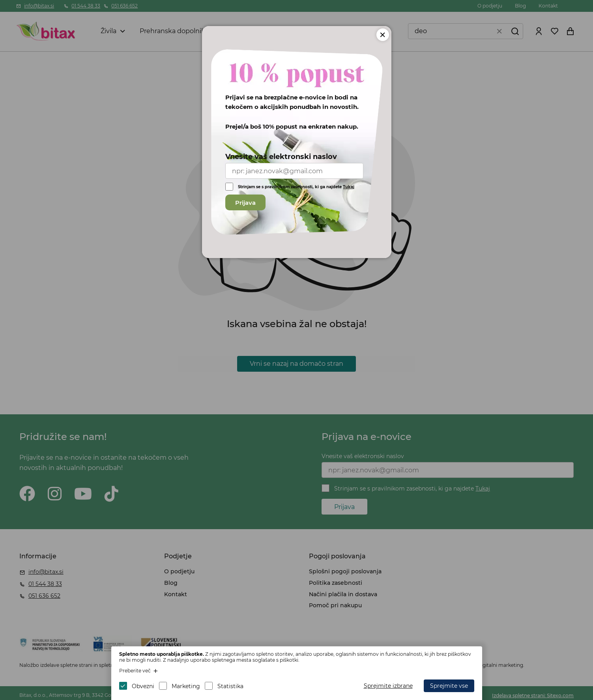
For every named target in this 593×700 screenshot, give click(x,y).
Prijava (245, 203)
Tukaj (349, 187)
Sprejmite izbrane (388, 686)
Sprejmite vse (449, 686)
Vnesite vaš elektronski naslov (281, 157)
